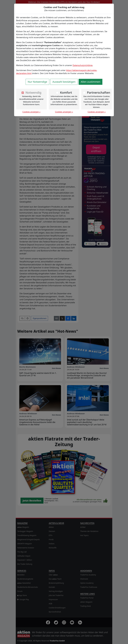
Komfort (66, 92)
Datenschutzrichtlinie (83, 65)
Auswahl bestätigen (64, 82)
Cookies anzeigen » (31, 112)
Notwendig (33, 92)
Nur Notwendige (37, 82)
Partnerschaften (99, 92)
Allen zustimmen (91, 82)
